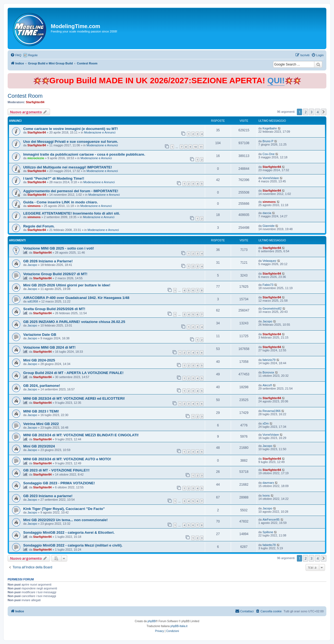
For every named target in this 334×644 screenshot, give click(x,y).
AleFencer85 (271, 520)
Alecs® (267, 385)
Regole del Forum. (39, 226)
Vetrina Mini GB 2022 (41, 424)
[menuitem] (16, 55)
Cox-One (268, 154)
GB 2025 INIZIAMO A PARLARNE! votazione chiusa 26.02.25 (74, 322)
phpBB (152, 621)
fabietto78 (269, 545)
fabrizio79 (269, 360)
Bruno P (268, 141)
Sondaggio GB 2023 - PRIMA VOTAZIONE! (59, 483)
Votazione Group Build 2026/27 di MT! (55, 274)
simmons (34, 206)
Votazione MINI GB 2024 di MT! (49, 347)
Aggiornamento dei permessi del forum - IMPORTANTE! (71, 191)
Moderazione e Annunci (100, 132)
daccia (267, 213)
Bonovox (268, 372)
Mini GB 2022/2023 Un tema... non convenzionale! (65, 520)
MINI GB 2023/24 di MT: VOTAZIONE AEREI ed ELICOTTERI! (74, 398)
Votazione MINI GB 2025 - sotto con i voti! (59, 248)
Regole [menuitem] (33, 55)
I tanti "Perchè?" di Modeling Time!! (54, 178)
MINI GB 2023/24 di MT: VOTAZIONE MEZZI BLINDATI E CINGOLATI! (81, 435)
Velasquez (269, 261)
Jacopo (32, 265)
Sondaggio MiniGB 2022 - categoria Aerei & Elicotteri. (69, 532)
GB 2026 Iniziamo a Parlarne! (48, 261)
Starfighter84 (35, 102)
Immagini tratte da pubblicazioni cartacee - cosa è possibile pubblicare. (84, 154)
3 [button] (311, 112)
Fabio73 (268, 285)
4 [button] (317, 112)
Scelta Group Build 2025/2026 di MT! (54, 309)
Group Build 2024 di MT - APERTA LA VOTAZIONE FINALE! (73, 373)
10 (195, 147)
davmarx (268, 483)
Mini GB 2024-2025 (39, 360)
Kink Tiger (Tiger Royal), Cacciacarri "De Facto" (64, 509)
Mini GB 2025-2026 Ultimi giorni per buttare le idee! (67, 285)
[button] (324, 112)
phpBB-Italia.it (179, 626)
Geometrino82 (272, 308)
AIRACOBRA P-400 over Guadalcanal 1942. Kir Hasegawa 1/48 (76, 298)
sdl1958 (33, 301)
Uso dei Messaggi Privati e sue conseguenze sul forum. (71, 142)
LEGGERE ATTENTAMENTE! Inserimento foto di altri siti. (72, 213)
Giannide (268, 226)
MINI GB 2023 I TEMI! (41, 411)
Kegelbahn (270, 128)
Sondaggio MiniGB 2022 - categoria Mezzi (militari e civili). (73, 545)
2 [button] (305, 112)
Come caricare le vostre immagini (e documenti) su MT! (71, 129)
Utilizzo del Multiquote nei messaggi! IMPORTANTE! (68, 167)
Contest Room (25, 96)
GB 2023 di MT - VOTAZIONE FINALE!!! (56, 470)
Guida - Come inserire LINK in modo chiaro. (60, 202)
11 (201, 147)
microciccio (36, 158)
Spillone (268, 532)
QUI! (276, 80)
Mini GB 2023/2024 (39, 446)
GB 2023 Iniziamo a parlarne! (48, 496)
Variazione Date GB (40, 335)
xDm (266, 423)
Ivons (266, 495)
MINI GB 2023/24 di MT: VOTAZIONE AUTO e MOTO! (67, 459)
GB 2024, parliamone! (42, 386)
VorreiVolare (271, 178)
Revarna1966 (271, 411)
